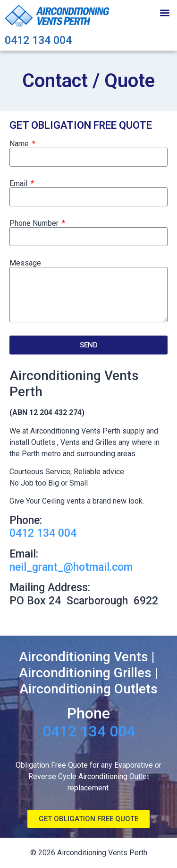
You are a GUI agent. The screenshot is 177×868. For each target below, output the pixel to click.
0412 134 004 (38, 40)
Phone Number (35, 223)
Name (20, 144)
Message (25, 263)
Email (19, 184)
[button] (164, 13)
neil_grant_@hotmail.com (71, 567)
